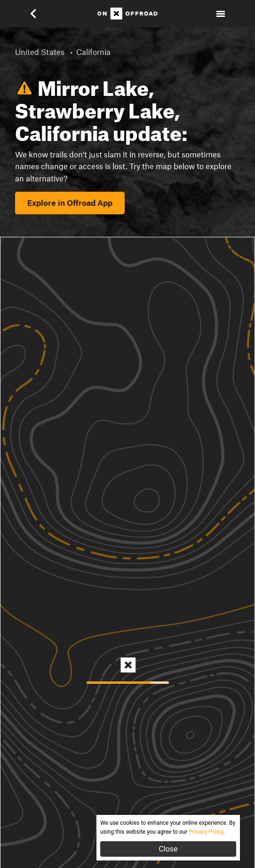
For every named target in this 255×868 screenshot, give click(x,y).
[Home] (127, 14)
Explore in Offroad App (70, 203)
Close (168, 849)
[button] (40, 14)
